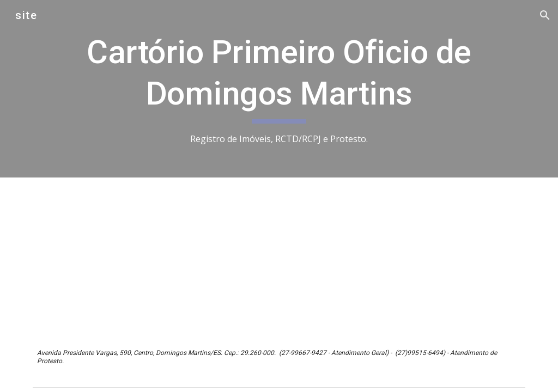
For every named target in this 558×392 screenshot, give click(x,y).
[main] (279, 89)
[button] (545, 15)
